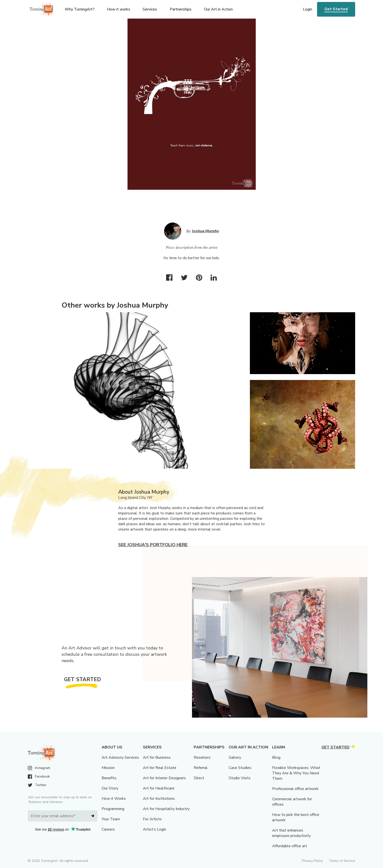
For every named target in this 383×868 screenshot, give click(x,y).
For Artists (152, 819)
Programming (113, 809)
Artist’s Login (154, 829)
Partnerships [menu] (181, 9)
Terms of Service (342, 861)
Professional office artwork (295, 789)
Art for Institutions (159, 799)
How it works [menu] (119, 9)
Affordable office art (290, 846)
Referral (201, 768)
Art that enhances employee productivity (291, 833)
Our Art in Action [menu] (218, 9)
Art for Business (157, 757)
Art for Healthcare (159, 788)
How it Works (114, 799)
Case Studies (240, 768)
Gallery (235, 757)
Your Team (111, 819)
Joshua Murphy (205, 231)
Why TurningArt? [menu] (80, 9)
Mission (108, 768)
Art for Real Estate (160, 768)
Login (308, 9)
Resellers (202, 757)
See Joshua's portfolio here (153, 545)
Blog (276, 757)
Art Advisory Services (120, 757)
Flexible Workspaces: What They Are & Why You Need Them (296, 773)
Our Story (110, 788)
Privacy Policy (312, 861)
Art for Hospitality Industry (166, 809)
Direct (199, 778)
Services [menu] (150, 9)
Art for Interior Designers (164, 778)
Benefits (109, 778)
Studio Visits (240, 778)
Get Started (336, 9)
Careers (108, 829)
